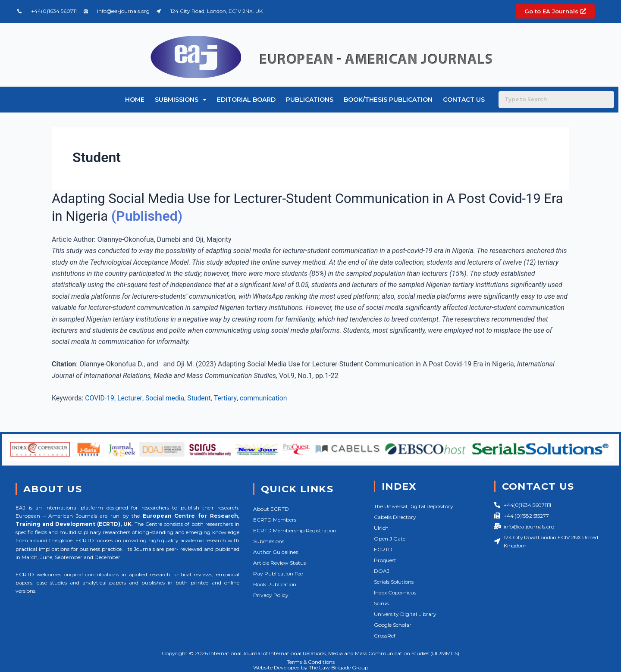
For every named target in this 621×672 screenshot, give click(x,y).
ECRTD (383, 549)
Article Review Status (279, 563)
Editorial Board (246, 100)
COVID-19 (100, 398)
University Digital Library (405, 614)
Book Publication (275, 584)
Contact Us (464, 100)
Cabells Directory (395, 517)
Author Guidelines (276, 552)
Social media (166, 398)
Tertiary (227, 398)
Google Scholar (393, 625)
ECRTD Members (275, 520)
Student (200, 398)
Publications (310, 100)
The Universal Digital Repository (414, 506)
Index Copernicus (395, 592)
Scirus (381, 603)
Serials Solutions (394, 582)
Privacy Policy (271, 595)
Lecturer (130, 398)
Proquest (385, 560)
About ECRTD (271, 509)
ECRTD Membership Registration (295, 530)
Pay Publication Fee (278, 574)
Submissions (181, 100)
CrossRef (385, 636)
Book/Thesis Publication (388, 100)
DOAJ (382, 571)
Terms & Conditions (311, 662)
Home (135, 100)
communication (265, 398)
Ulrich (381, 528)
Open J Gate (390, 539)
